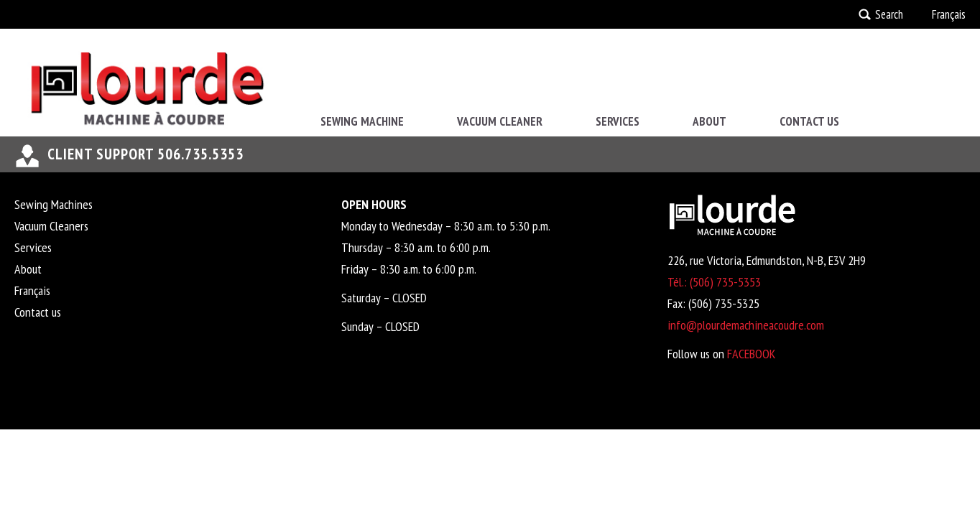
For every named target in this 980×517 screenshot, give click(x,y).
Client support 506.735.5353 (145, 154)
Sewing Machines (54, 204)
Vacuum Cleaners (51, 226)
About (709, 121)
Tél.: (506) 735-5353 (714, 282)
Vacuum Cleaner (500, 121)
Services (618, 121)
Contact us (809, 121)
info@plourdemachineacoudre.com (746, 325)
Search (889, 14)
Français (949, 14)
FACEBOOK (751, 354)
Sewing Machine (362, 121)
